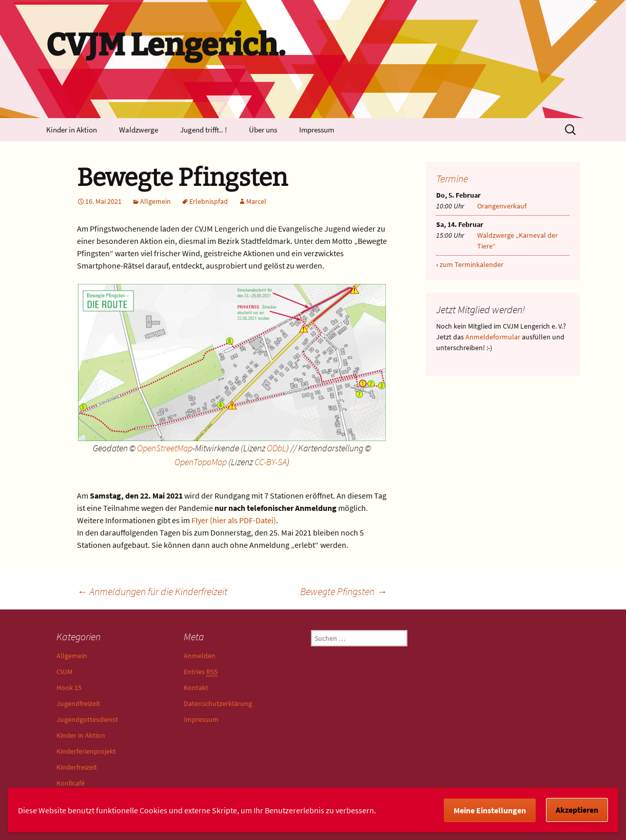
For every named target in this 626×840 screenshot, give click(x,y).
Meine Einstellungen (490, 810)
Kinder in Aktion (72, 130)
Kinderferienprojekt (86, 751)
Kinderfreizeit (77, 767)
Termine (452, 178)
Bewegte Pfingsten (344, 591)
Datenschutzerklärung (218, 703)
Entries (201, 672)
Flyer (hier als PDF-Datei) (234, 520)
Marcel (256, 201)
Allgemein (155, 201)
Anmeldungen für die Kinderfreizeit (152, 591)
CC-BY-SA (271, 462)
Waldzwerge (139, 130)
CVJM (64, 672)
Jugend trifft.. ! (203, 130)
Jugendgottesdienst (87, 719)
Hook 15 (69, 688)
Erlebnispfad (209, 201)
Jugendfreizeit (78, 703)
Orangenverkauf (502, 206)
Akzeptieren (577, 810)
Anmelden (200, 656)
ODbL (277, 448)
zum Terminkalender (472, 264)
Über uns (263, 130)
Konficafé (71, 783)
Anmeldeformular (493, 337)
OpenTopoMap (201, 462)
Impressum (317, 130)
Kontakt (196, 688)
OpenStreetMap (165, 448)
